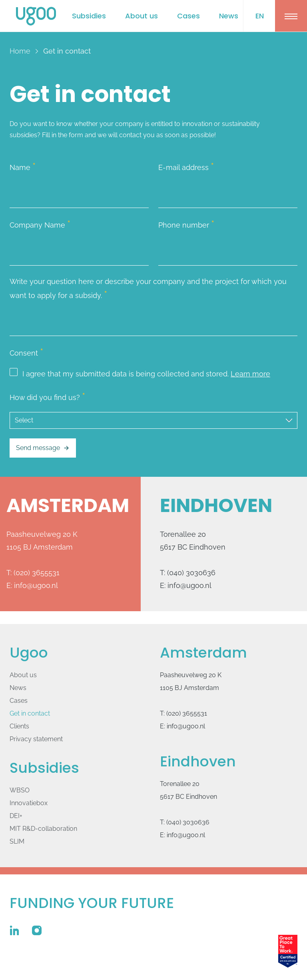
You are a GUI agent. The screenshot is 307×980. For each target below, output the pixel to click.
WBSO (20, 790)
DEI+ (16, 816)
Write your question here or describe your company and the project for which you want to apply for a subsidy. (148, 289)
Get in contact (30, 713)
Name (23, 166)
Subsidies (89, 16)
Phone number (186, 224)
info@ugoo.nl (36, 585)
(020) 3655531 (37, 573)
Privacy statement (36, 739)
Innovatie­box (29, 803)
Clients (19, 726)
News (229, 16)
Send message (43, 448)
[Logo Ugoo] (36, 16)
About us (142, 16)
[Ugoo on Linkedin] (14, 930)
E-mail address (186, 166)
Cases (188, 16)
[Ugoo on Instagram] (37, 930)
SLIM (17, 841)
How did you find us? (47, 396)
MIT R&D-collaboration (43, 829)
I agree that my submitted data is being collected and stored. (140, 374)
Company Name (40, 224)
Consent (26, 352)
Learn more (250, 374)
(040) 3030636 (191, 573)
